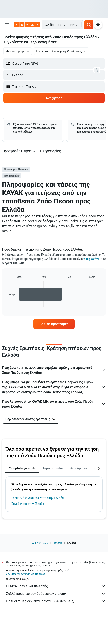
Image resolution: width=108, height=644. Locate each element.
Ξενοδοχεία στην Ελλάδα (28, 504)
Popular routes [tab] (53, 468)
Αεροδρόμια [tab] (79, 468)
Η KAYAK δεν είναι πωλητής (56, 586)
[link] (54, 324)
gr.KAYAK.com (40, 543)
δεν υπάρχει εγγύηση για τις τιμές (26, 574)
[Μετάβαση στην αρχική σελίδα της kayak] (27, 25)
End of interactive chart (7, 304)
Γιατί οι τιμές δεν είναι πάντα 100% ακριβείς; (56, 601)
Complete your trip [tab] (22, 468)
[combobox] (18, 51)
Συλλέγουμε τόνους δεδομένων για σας (56, 594)
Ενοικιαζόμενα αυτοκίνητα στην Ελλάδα (38, 498)
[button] (7, 25)
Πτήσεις (58, 543)
